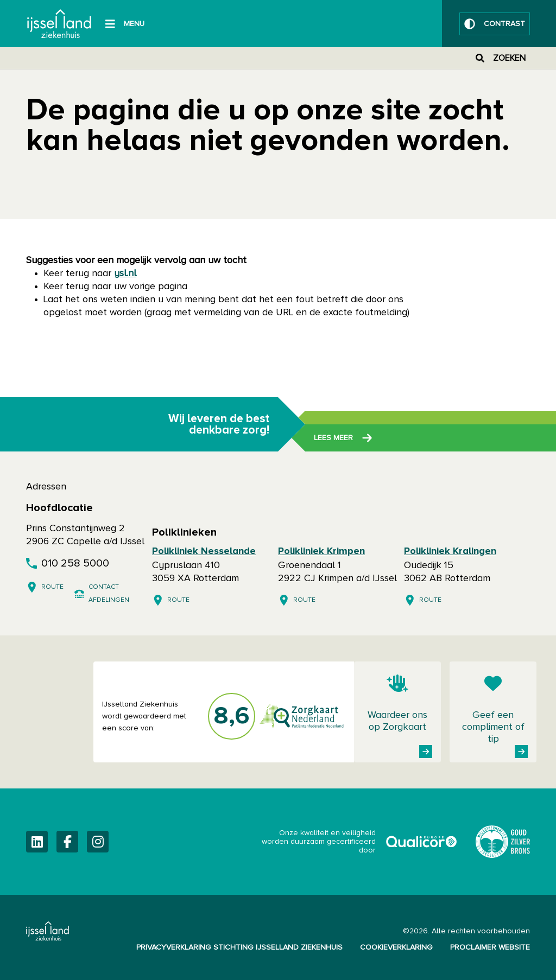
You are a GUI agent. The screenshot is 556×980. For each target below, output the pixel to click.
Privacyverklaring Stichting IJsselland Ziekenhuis (239, 947)
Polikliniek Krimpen (321, 551)
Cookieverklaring (396, 947)
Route (52, 587)
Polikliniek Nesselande (204, 551)
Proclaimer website (490, 947)
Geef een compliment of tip (493, 727)
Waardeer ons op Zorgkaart (397, 721)
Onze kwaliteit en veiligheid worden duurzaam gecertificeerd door (360, 842)
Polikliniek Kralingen (450, 551)
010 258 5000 (75, 563)
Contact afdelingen (109, 594)
